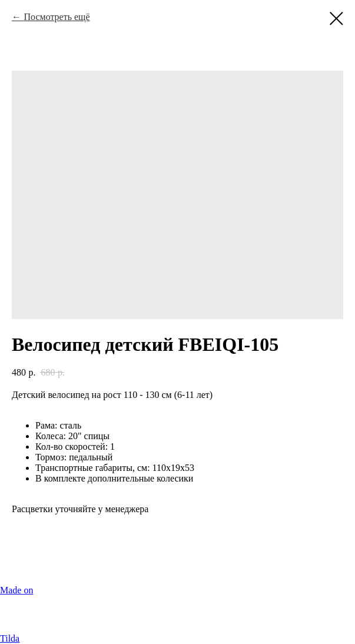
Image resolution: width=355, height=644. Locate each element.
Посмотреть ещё (57, 17)
